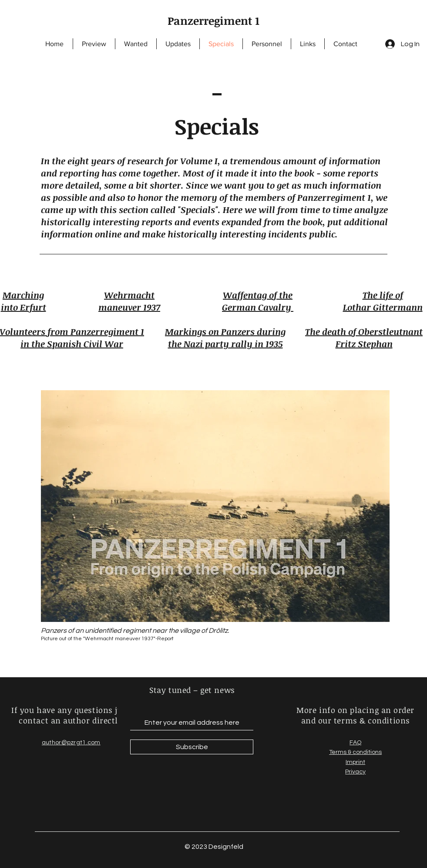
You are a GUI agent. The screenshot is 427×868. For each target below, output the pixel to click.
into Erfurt (24, 307)
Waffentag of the (258, 295)
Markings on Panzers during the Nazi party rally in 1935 (225, 338)
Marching (23, 295)
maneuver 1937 (129, 307)
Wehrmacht (129, 295)
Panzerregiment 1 (213, 20)
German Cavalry (258, 307)
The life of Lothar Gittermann (383, 301)
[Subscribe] (192, 747)
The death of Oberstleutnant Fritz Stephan (364, 338)
